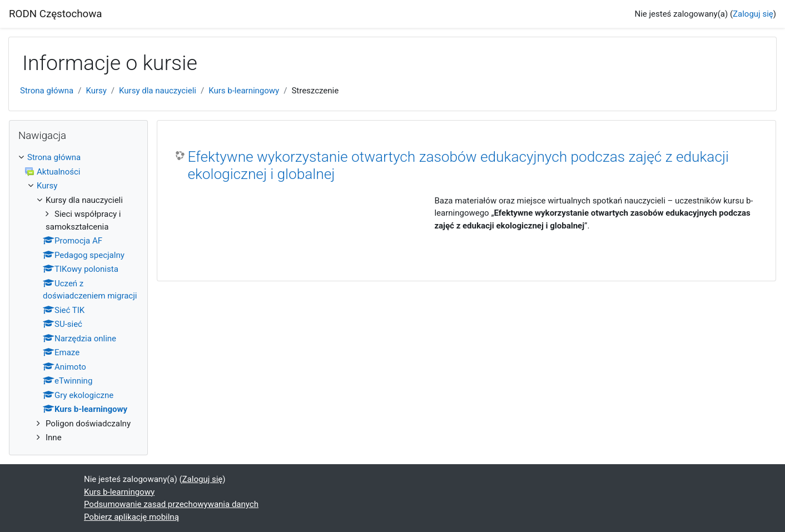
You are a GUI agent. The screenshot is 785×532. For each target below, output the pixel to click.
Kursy (96, 91)
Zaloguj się (753, 14)
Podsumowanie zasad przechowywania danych (171, 504)
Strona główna (47, 91)
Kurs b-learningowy (244, 91)
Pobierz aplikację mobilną (131, 517)
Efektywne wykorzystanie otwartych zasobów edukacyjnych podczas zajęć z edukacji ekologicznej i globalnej (458, 166)
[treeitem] (78, 298)
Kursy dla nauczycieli (158, 91)
